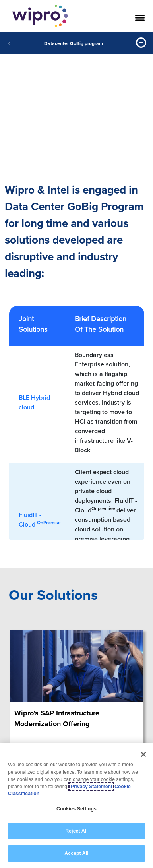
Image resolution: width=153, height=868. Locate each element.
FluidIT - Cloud (40, 520)
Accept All (76, 853)
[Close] (143, 754)
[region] (76, 806)
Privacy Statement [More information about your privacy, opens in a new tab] (91, 787)
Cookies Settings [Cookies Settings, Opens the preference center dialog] (76, 809)
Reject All (76, 831)
